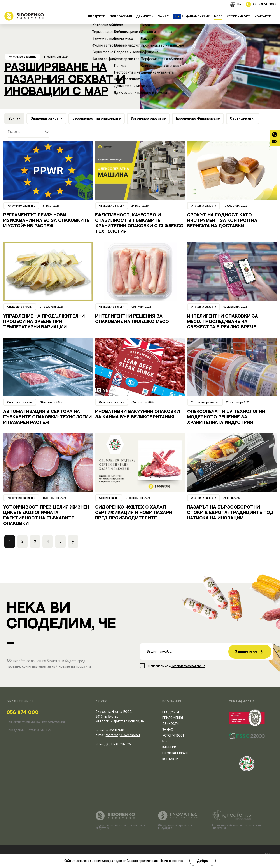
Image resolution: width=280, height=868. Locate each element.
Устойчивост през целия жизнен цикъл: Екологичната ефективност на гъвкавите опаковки (46, 516)
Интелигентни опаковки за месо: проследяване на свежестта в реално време (222, 322)
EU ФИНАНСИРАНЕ (196, 16)
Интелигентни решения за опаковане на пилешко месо (132, 319)
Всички (14, 118)
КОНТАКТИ (263, 16)
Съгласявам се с (176, 666)
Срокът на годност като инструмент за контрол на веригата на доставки (222, 221)
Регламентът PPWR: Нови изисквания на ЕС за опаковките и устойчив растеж (46, 221)
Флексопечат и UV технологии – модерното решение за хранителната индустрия (228, 417)
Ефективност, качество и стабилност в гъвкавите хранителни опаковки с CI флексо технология (139, 223)
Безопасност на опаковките (97, 118)
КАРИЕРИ (169, 747)
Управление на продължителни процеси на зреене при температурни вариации (44, 322)
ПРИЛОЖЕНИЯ (121, 16)
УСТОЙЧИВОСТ (238, 16)
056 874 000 (23, 713)
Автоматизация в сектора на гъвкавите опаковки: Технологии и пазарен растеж (47, 417)
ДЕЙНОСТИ (145, 16)
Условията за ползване (188, 666)
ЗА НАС (163, 16)
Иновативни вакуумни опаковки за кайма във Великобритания (137, 414)
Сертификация (243, 118)
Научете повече (171, 861)
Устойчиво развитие (22, 57)
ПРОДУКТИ (97, 16)
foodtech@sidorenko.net (123, 735)
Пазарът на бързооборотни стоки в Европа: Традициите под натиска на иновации (230, 513)
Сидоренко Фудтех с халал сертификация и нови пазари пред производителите (134, 513)
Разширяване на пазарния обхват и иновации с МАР (65, 79)
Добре (203, 861)
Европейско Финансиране (198, 118)
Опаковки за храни (46, 118)
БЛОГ (218, 16)
